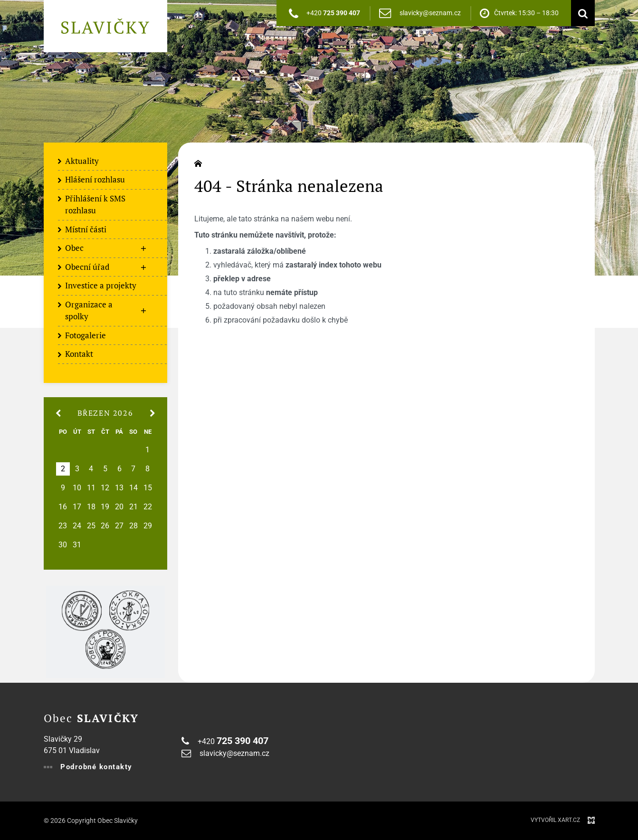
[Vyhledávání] (581, 13)
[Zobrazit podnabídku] (143, 248)
